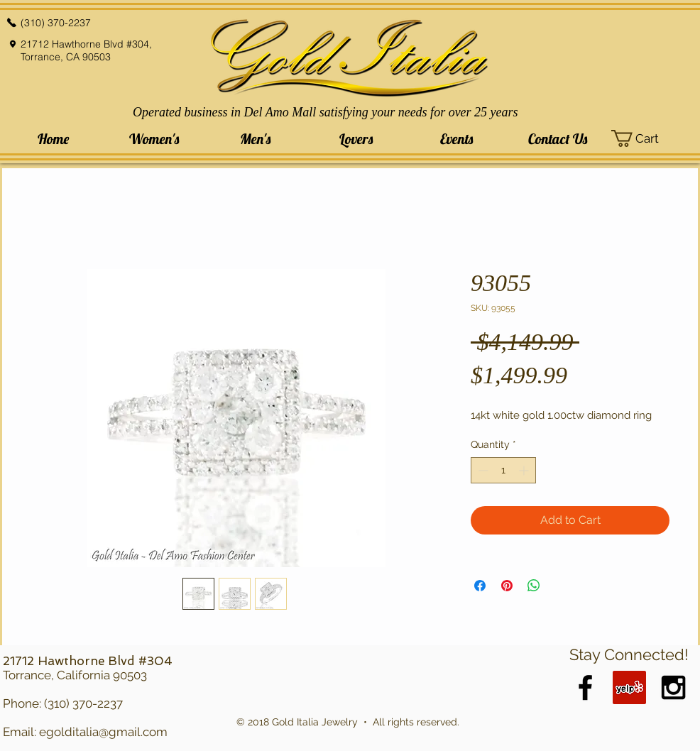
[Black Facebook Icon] (585, 687)
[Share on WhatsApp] (534, 586)
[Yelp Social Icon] (629, 687)
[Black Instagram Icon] (673, 687)
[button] (154, 139)
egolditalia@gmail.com (103, 732)
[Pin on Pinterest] (507, 586)
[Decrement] (482, 470)
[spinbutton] (503, 470)
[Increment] (525, 470)
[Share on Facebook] (480, 586)
